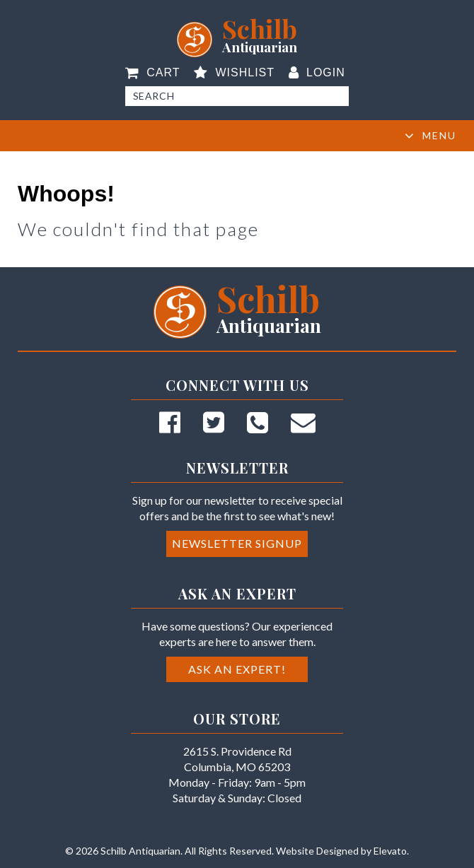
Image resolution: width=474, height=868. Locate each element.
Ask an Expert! (237, 669)
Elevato (390, 851)
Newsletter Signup (237, 543)
